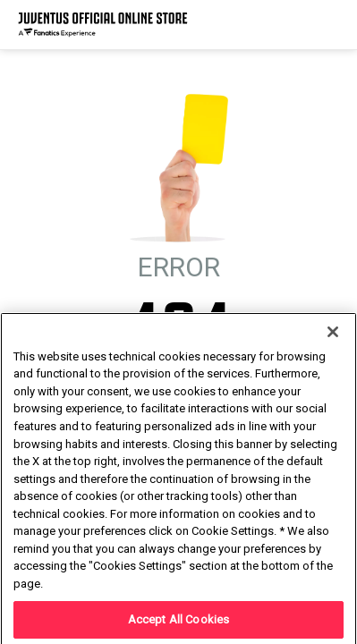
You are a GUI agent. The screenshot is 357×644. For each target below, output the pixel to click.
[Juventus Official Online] (103, 25)
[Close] (333, 378)
